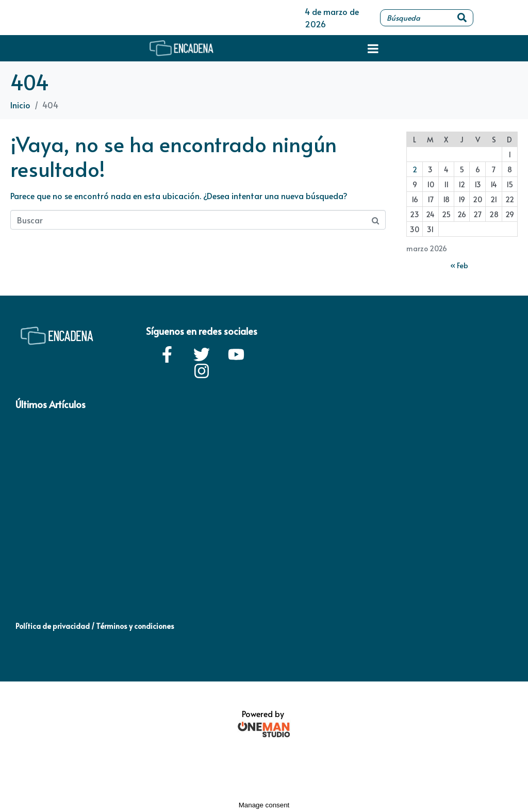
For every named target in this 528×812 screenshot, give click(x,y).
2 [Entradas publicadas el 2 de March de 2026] (415, 169)
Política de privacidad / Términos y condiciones (95, 626)
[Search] (462, 18)
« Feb (459, 265)
